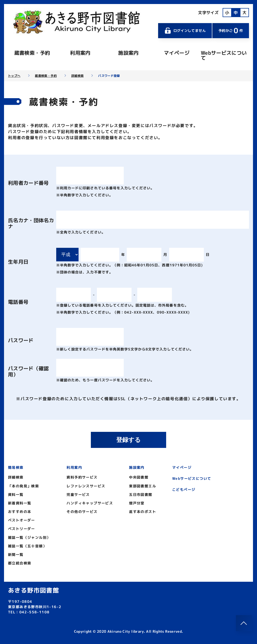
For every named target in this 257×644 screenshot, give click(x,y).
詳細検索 (77, 76)
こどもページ (184, 489)
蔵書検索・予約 (32, 53)
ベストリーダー (22, 529)
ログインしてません (185, 31)
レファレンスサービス (86, 486)
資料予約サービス (82, 477)
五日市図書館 (141, 494)
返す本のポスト (143, 512)
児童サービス (78, 494)
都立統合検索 (20, 563)
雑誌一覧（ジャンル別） (29, 537)
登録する (128, 440)
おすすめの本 (20, 512)
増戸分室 (137, 503)
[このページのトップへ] (244, 623)
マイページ (177, 53)
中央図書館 (139, 477)
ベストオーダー (22, 520)
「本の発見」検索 (23, 486)
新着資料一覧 (20, 503)
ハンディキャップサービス (90, 503)
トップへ (14, 76)
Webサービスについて (224, 55)
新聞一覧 (16, 554)
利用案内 (80, 53)
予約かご (231, 31)
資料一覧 (16, 494)
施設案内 (128, 53)
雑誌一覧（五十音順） (27, 546)
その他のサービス (82, 512)
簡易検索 (16, 467)
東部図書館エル (143, 486)
